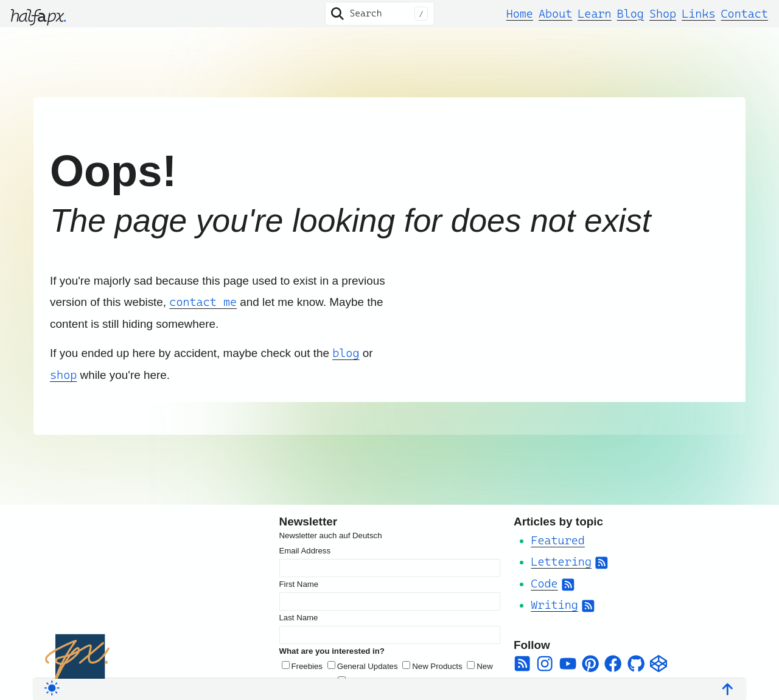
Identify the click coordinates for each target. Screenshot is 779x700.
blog (346, 353)
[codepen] (658, 664)
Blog (631, 13)
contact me (203, 302)
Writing (554, 605)
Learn (594, 13)
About (555, 13)
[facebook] (613, 664)
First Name (299, 584)
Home (520, 13)
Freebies (307, 666)
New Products (437, 666)
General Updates (368, 666)
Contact (745, 13)
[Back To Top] (728, 686)
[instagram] (545, 664)
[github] (636, 664)
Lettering (561, 561)
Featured (558, 540)
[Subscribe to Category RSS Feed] (602, 561)
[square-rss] (522, 664)
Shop (663, 13)
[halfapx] (38, 14)
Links (698, 13)
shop (63, 375)
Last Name (299, 618)
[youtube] (568, 664)
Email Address (305, 551)
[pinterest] (590, 664)
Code (544, 583)
